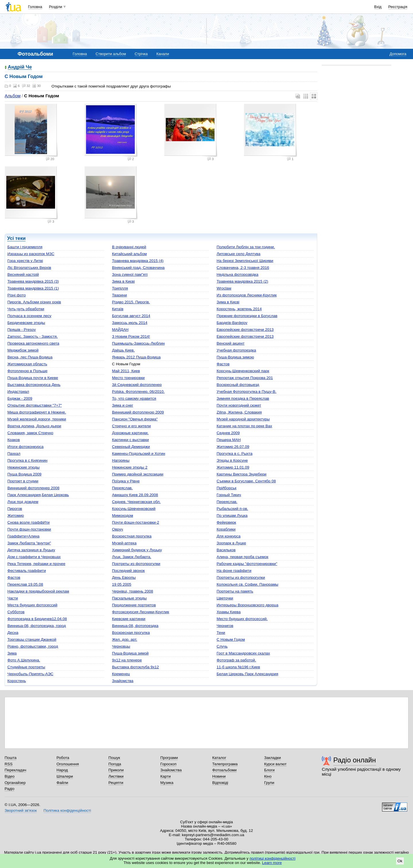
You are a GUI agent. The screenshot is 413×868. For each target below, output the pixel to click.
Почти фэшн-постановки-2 (135, 522)
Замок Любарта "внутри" (29, 543)
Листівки (116, 776)
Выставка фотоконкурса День (34, 385)
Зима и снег (122, 405)
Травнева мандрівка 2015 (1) (33, 288)
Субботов (16, 612)
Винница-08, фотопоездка (135, 626)
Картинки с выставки (130, 440)
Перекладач (15, 770)
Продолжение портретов (134, 605)
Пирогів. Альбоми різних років (34, 302)
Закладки (272, 758)
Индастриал (18, 392)
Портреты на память (235, 591)
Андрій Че (20, 67)
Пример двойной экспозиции (138, 474)
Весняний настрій (23, 274)
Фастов (223, 364)
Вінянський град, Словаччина (138, 268)
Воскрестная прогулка (132, 536)
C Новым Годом (231, 639)
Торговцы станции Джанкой (32, 639)
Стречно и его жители (131, 426)
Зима (12, 653)
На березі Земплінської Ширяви (245, 261)
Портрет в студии (23, 481)
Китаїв (118, 309)
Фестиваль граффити (27, 571)
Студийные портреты (26, 667)
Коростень (17, 681)
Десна (13, 633)
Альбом (12, 96)
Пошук (114, 758)
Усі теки (16, 238)
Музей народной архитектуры (243, 419)
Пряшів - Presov (22, 330)
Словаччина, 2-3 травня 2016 (243, 268)
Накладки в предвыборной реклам (38, 591)
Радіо (9, 789)
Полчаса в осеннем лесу (29, 316)
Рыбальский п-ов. (232, 509)
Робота (63, 758)
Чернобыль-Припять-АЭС (30, 674)
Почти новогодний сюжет (239, 405)
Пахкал (14, 454)
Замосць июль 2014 (129, 323)
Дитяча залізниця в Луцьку (31, 550)
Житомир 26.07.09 (233, 447)
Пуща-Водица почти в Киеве (33, 378)
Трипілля (120, 288)
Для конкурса (228, 536)
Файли (62, 783)
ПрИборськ (226, 488)
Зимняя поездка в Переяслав (243, 398)
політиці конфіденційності (272, 858)
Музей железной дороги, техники (37, 419)
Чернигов (225, 626)
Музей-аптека (124, 543)
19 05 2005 (121, 584)
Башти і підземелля (25, 247)
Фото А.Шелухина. (24, 660)
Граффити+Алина (24, 536)
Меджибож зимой (23, 350)
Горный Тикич (229, 495)
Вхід (378, 7)
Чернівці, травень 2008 (132, 591)
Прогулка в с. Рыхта (234, 454)
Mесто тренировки (128, 378)
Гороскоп (168, 764)
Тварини (119, 295)
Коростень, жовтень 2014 (239, 309)
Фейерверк (226, 522)
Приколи (116, 770)
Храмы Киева (229, 612)
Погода (115, 764)
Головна (35, 7)
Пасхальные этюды (129, 598)
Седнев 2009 (228, 433)
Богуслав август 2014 (131, 316)
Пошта (10, 758)
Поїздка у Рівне (126, 481)
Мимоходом (122, 515)
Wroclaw (224, 288)
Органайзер (15, 783)
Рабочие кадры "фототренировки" (247, 564)
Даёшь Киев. (123, 350)
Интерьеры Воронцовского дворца (247, 605)
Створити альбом (111, 54)
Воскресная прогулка (131, 633)
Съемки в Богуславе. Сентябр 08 (246, 481)
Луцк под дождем (23, 502)
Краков (14, 440)
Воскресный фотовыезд (238, 385)
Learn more (272, 863)
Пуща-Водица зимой (130, 653)
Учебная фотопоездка (236, 350)
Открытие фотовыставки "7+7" (35, 405)
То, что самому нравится (134, 398)
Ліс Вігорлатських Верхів (29, 268)
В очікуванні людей (129, 247)
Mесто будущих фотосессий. (242, 619)
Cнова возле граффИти (29, 522)
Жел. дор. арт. (124, 639)
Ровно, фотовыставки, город (33, 646)
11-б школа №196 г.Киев (238, 667)
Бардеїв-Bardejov (232, 323)
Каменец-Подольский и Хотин (138, 454)
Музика (167, 783)
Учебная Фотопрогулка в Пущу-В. (246, 392)
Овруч (117, 529)
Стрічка (141, 54)
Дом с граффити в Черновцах (34, 557)
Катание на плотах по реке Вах (244, 426)
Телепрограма (225, 764)
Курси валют (275, 764)
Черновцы (121, 646)
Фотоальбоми (224, 770)
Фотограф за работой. (236, 660)
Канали (163, 54)
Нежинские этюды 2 (129, 467)
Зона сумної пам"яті (130, 274)
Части (13, 598)
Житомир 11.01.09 (233, 467)
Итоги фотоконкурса (26, 447)
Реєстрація (398, 7)
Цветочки (225, 598)
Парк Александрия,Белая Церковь (38, 495)
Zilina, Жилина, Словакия (239, 412)
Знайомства (123, 681)
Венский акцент (230, 343)
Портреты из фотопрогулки (136, 564)
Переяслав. (122, 488)
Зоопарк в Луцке (231, 543)
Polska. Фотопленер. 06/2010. (138, 392)
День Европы (124, 577)
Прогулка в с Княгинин (28, 460)
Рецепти (116, 783)
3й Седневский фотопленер (137, 385)
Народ (62, 770)
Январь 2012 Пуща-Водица (136, 357)
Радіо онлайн (355, 760)
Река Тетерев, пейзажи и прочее (36, 564)
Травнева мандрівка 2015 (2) (242, 281)
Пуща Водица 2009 (25, 474)
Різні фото (17, 295)
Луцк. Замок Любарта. (132, 557)
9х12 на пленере (127, 660)
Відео (10, 776)
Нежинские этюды (24, 467)
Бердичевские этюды (26, 323)
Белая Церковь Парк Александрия (247, 674)
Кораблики (226, 529)
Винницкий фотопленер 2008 (33, 488)
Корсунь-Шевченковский (134, 509)
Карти (165, 776)
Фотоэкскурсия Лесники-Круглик (140, 612)
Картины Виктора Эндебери (241, 474)
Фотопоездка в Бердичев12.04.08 (37, 619)
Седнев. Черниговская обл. (136, 502)
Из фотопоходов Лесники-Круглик (247, 295)
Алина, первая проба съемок (242, 557)
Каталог (219, 758)
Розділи (56, 7)
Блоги (269, 770)
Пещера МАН (229, 440)
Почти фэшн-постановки (29, 529)
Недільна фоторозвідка (237, 274)
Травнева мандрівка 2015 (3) (33, 281)
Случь (222, 646)
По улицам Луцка (232, 515)
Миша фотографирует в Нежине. (37, 412)
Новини (219, 776)
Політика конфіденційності (67, 810)
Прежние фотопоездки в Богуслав (247, 316)
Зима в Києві (123, 281)
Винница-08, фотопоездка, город (37, 626)
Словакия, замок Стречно (30, 433)
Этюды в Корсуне (232, 460)
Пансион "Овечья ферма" (135, 419)
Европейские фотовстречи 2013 (245, 330)
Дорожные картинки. (130, 433)
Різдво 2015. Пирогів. (131, 302)
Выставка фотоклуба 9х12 (135, 667)
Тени (221, 633)
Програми (169, 758)
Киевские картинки (128, 619)
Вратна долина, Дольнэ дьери (34, 426)
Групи (269, 783)
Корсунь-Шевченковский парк (243, 371)
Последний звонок (128, 571)
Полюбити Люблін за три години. (246, 247)
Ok (400, 861)
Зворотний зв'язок (21, 810)
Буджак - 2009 (20, 398)
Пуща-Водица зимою (235, 357)
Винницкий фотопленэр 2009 (138, 412)
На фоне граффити (234, 571)
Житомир (16, 515)
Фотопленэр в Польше (28, 371)
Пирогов (15, 509)
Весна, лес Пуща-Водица (30, 357)
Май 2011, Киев (126, 371)
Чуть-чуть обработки (26, 309)
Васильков (226, 550)
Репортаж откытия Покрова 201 (245, 378)
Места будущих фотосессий (32, 605)
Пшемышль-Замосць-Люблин (138, 343)
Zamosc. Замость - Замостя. (33, 336)
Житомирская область (27, 364)
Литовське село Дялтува (238, 254)
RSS (9, 764)
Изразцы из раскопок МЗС (31, 254)
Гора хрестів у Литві (25, 261)
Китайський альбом (129, 254)
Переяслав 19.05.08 (25, 584)
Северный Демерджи (131, 447)
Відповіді (220, 783)
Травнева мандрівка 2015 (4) (138, 261)
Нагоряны (121, 460)
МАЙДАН (120, 330)
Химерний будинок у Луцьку (137, 550)
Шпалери (65, 776)
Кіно (268, 776)
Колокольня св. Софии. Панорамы (247, 584)
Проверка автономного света (33, 343)
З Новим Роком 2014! (131, 336)
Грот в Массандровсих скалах (243, 653)
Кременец (121, 674)
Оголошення (68, 764)
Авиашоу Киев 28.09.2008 (135, 495)
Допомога (398, 54)
